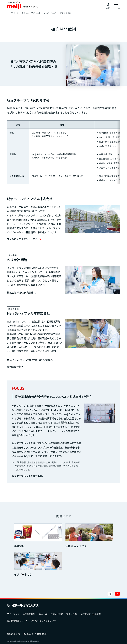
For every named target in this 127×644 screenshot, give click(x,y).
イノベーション (50, 13)
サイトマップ (13, 614)
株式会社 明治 (14, 634)
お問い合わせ (57, 614)
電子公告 (72, 614)
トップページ (13, 13)
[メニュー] (116, 6)
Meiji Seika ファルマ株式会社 (36, 634)
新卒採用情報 (29, 614)
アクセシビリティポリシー (43, 620)
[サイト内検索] (108, 6)
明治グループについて (31, 13)
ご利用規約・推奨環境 (91, 614)
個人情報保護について (17, 620)
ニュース (43, 614)
